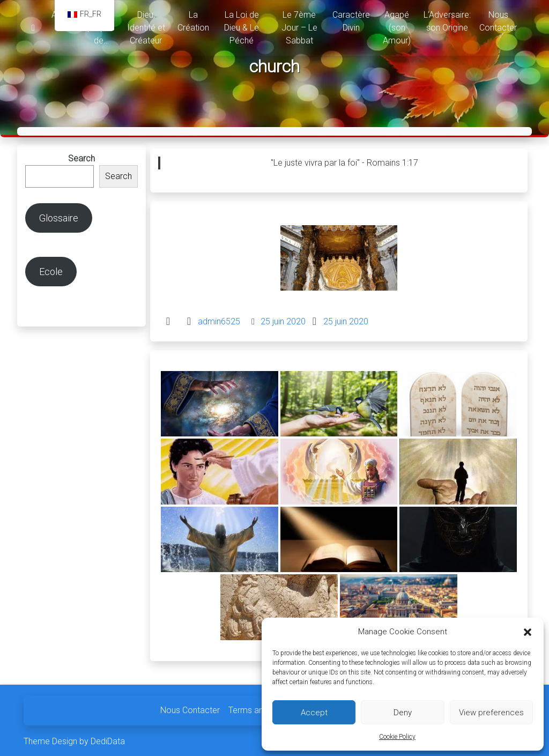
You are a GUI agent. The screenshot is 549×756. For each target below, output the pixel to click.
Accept (314, 713)
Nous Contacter (190, 707)
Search (81, 156)
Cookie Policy (397, 737)
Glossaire (59, 215)
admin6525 (219, 319)
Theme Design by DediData (74, 739)
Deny (403, 713)
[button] (528, 632)
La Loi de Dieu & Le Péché (242, 28)
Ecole (51, 269)
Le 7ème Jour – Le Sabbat (299, 28)
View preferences (491, 713)
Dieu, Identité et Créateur (146, 28)
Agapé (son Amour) (397, 28)
